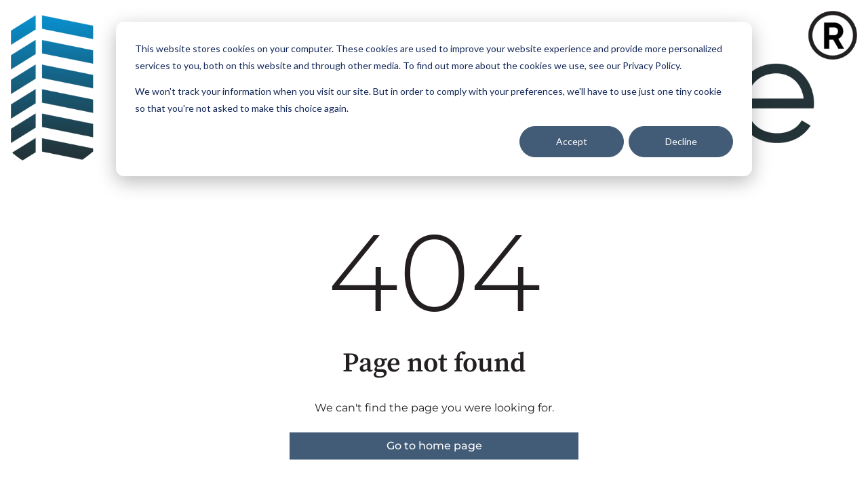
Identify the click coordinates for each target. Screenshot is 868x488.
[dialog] (434, 99)
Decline (681, 141)
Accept (572, 141)
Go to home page (434, 446)
